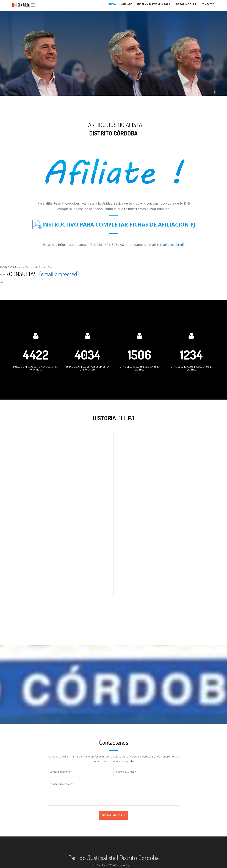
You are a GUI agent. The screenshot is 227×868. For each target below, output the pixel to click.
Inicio (112, 4)
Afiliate (127, 4)
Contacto (208, 4)
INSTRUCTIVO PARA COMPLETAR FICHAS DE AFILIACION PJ (119, 224)
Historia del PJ (186, 4)
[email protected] (171, 245)
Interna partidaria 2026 (154, 4)
